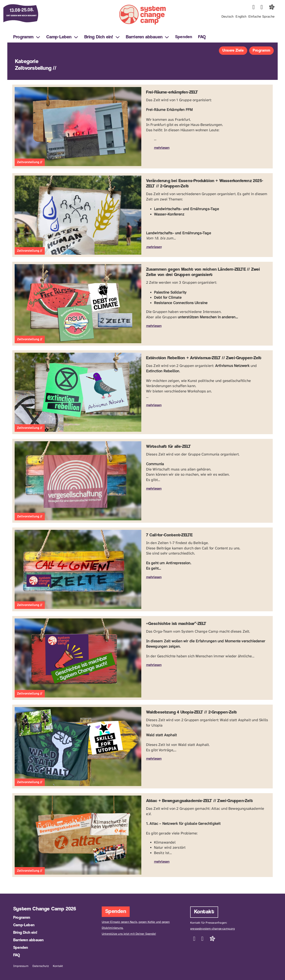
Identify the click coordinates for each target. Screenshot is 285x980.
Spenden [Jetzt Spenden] (116, 912)
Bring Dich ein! (99, 37)
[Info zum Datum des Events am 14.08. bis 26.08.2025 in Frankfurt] (26, 14)
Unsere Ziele (233, 51)
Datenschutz (41, 966)
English (241, 16)
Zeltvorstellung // (30, 162)
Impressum (21, 966)
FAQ (202, 37)
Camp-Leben (59, 37)
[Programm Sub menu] (38, 37)
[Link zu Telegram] (262, 7)
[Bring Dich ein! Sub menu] (118, 37)
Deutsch (228, 16)
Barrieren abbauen (144, 37)
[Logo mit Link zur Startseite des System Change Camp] (142, 15)
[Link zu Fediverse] (272, 7)
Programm (23, 37)
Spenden (184, 37)
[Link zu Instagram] (254, 7)
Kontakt (58, 966)
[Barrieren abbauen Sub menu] (167, 37)
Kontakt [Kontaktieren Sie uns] (204, 912)
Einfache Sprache (261, 16)
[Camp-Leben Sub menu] (76, 37)
